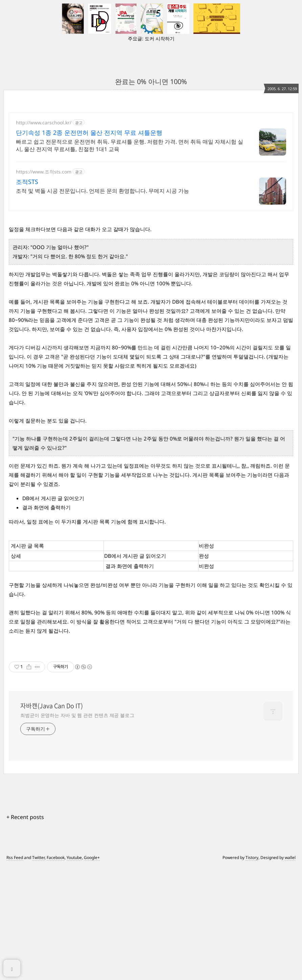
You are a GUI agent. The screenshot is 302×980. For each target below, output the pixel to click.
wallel (290, 849)
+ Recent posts (25, 808)
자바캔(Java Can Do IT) (52, 697)
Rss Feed (15, 849)
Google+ (92, 849)
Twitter (38, 849)
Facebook (56, 849)
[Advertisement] (151, 162)
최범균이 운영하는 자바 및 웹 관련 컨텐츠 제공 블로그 (77, 706)
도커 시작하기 (160, 38)
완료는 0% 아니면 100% (151, 81)
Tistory (252, 849)
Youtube (74, 849)
